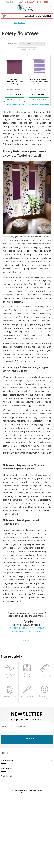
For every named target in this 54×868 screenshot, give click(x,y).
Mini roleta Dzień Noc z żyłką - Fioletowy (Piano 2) (39, 82)
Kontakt (27, 640)
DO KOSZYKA (14, 100)
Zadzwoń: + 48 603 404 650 (36, 2)
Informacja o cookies (27, 793)
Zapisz (27, 739)
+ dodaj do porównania (14, 104)
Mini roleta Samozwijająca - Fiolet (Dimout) (14, 82)
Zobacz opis (28, 50)
